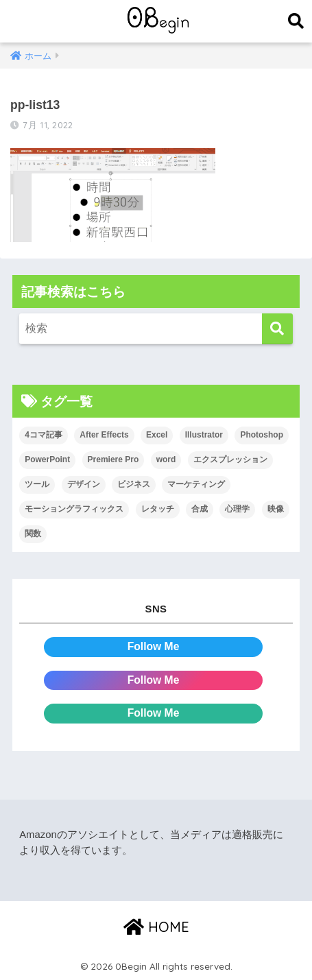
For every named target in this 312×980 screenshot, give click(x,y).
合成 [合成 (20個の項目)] (200, 509)
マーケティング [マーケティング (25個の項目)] (196, 484)
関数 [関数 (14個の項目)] (33, 534)
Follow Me (154, 646)
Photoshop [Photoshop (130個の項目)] (262, 435)
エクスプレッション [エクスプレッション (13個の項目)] (230, 459)
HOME (156, 927)
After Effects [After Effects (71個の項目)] (104, 435)
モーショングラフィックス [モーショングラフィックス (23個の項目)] (74, 509)
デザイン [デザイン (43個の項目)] (84, 484)
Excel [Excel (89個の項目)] (157, 435)
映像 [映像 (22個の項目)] (276, 509)
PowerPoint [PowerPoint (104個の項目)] (47, 459)
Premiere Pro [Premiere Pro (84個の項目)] (113, 459)
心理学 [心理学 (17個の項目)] (237, 509)
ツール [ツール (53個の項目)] (37, 484)
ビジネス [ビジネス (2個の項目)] (134, 484)
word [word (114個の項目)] (166, 459)
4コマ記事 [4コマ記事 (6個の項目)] (44, 435)
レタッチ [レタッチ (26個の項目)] (158, 509)
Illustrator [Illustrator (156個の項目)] (204, 435)
